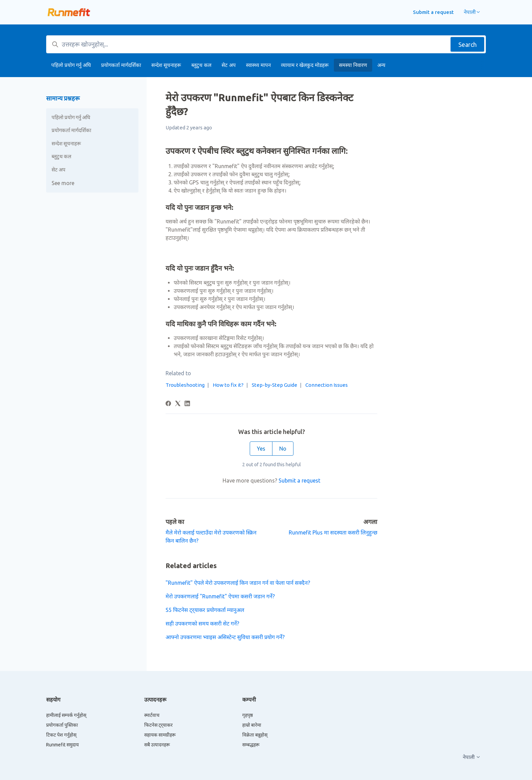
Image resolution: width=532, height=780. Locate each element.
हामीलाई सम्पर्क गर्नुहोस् (66, 715)
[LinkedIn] (187, 404)
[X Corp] (178, 404)
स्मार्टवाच (152, 715)
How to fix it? (228, 385)
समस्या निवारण (353, 65)
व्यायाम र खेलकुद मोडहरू (305, 65)
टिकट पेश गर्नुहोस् (61, 735)
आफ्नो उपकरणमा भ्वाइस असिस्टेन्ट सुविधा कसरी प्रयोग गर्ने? (225, 637)
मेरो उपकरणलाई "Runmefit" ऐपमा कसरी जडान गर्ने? (220, 596)
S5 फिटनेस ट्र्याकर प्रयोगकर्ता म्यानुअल (205, 610)
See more (63, 183)
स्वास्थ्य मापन (258, 65)
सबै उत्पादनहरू (157, 745)
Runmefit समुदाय (62, 745)
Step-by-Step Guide (274, 385)
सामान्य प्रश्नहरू (63, 98)
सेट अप (229, 65)
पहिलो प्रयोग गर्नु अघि (71, 65)
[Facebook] (168, 404)
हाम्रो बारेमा (252, 725)
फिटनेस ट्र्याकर (158, 725)
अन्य (381, 65)
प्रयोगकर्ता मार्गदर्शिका (121, 65)
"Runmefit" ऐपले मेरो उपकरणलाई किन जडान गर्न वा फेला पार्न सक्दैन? (238, 583)
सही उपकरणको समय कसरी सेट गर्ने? (202, 623)
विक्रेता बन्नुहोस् (255, 735)
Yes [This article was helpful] (261, 449)
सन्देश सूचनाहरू (166, 65)
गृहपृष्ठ (248, 715)
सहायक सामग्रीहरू (160, 735)
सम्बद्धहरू (251, 745)
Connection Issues (327, 385)
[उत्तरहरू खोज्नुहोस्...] (266, 44)
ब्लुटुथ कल (201, 65)
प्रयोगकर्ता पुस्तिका (62, 725)
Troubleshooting (185, 385)
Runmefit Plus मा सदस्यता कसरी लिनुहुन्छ (333, 532)
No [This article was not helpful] (283, 449)
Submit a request (433, 12)
